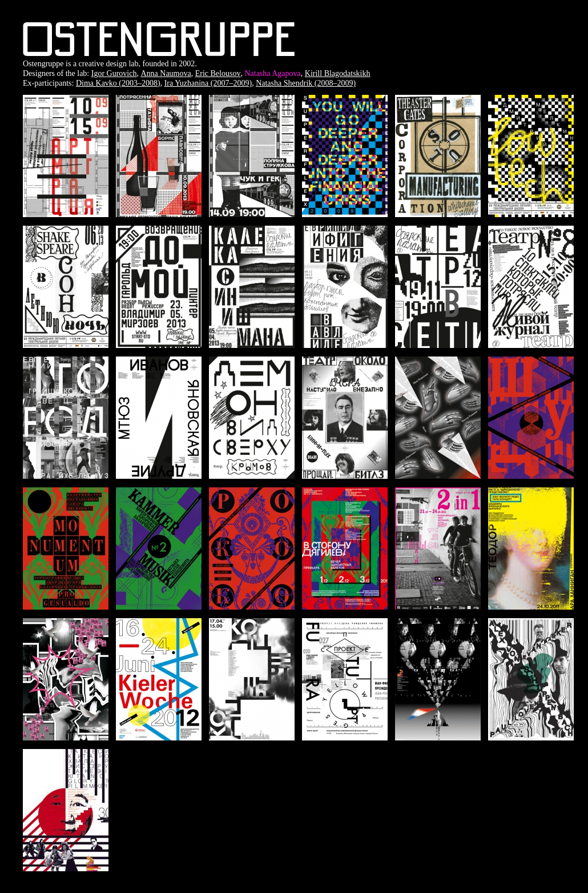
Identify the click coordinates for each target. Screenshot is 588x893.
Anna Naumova (166, 73)
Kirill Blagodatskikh (338, 73)
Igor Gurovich (114, 73)
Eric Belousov (218, 73)
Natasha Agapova (272, 73)
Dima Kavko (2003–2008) (118, 83)
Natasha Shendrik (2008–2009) (306, 83)
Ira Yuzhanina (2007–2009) (208, 83)
